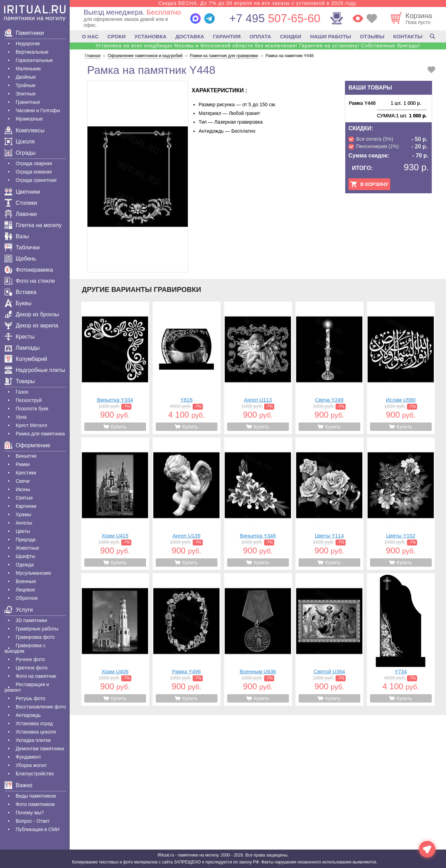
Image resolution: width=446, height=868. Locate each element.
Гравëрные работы (37, 629)
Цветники (22, 192)
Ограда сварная (34, 163)
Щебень (20, 259)
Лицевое (25, 590)
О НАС (90, 36)
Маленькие (28, 69)
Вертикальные (32, 52)
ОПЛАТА (260, 36)
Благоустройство (35, 774)
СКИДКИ (290, 36)
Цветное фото (32, 668)
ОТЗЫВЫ (372, 36)
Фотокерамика (29, 270)
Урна (21, 417)
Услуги (19, 610)
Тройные (26, 85)
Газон (22, 392)
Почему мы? (30, 813)
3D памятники (31, 620)
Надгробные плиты (35, 370)
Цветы (23, 531)
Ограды (20, 153)
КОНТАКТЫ (408, 36)
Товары (20, 381)
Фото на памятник (36, 676)
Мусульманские (33, 573)
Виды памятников (36, 796)
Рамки (23, 464)
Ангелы (24, 523)
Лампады (22, 348)
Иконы (23, 489)
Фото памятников (35, 804)
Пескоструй (29, 400)
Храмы (24, 514)
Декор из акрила (31, 325)
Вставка (20, 292)
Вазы (17, 236)
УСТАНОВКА (151, 36)
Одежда (25, 565)
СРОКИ (116, 36)
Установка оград (34, 723)
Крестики (26, 473)
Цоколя (20, 142)
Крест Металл (32, 425)
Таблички (22, 247)
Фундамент (28, 757)
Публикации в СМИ (37, 829)
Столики (21, 203)
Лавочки (21, 214)
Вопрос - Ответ (33, 821)
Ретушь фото (30, 698)
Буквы (18, 303)
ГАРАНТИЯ (227, 36)
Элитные (26, 94)
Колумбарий (26, 359)
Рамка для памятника (40, 434)
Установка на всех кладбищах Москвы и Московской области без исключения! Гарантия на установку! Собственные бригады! (258, 46)
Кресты (20, 337)
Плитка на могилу (33, 225)
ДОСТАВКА (190, 36)
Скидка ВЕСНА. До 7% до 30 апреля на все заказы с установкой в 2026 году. (258, 3)
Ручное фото (30, 659)
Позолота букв (32, 409)
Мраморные (29, 119)
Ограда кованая (34, 172)
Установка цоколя (36, 732)
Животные (28, 548)
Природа (26, 540)
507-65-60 (275, 18)
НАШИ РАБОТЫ (331, 36)
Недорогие (28, 44)
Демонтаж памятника (40, 749)
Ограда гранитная (36, 180)
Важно (18, 785)
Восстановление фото (41, 707)
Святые (24, 498)
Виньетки (26, 456)
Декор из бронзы (32, 314)
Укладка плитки (33, 740)
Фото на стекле (30, 281)
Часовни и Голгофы (38, 110)
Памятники (24, 33)
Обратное (27, 598)
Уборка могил (31, 765)
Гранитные (28, 102)
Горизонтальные (34, 60)
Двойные (26, 77)
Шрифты (25, 556)
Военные (26, 581)
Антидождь (28, 715)
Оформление (27, 445)
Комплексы (25, 130)
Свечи (23, 481)
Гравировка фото (35, 637)
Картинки (26, 506)
